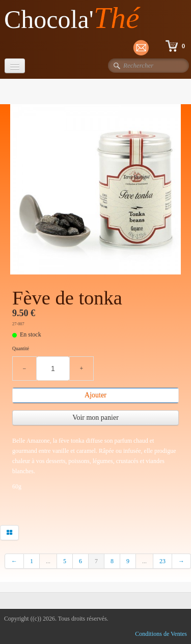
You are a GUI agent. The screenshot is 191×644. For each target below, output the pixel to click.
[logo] (76, 19)
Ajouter (95, 395)
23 (162, 561)
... (48, 561)
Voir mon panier (95, 418)
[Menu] (15, 66)
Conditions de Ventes (161, 634)
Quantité (21, 348)
